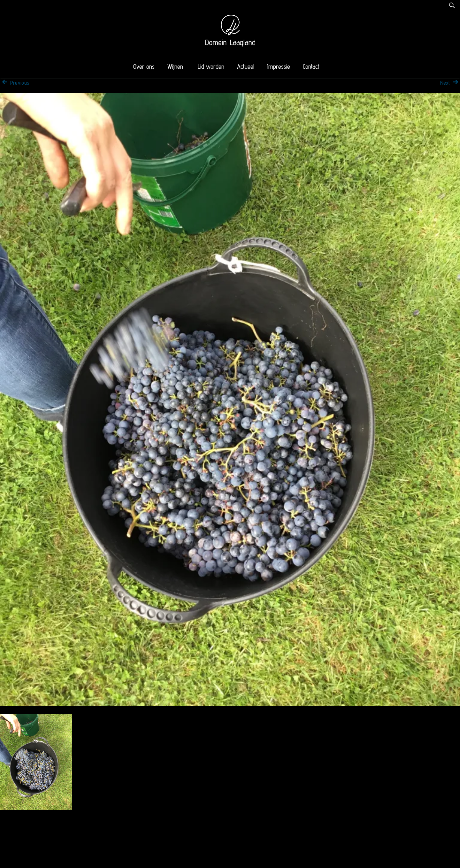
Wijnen (175, 66)
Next (450, 83)
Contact (311, 66)
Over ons (144, 66)
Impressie (279, 66)
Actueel (246, 66)
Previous (15, 83)
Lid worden (211, 66)
